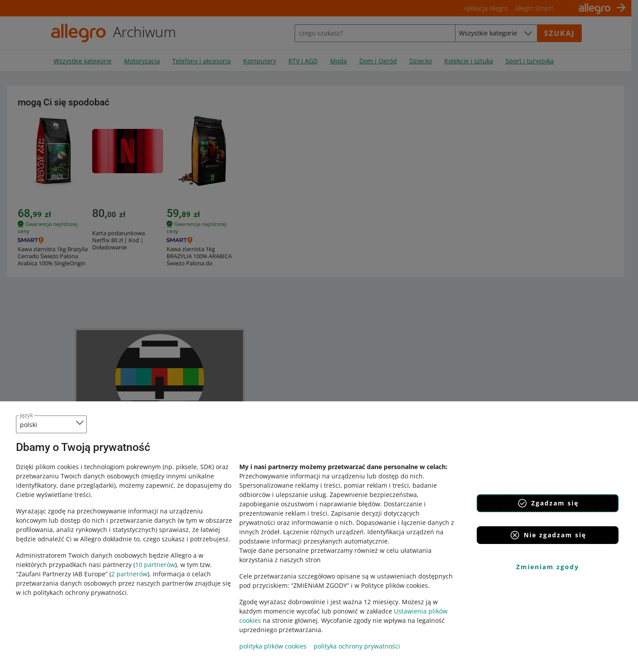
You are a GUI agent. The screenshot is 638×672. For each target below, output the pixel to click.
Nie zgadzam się (548, 535)
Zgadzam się (548, 503)
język (27, 415)
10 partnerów (155, 565)
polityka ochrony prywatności (357, 646)
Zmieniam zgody (548, 567)
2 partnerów (129, 574)
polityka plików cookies (273, 646)
